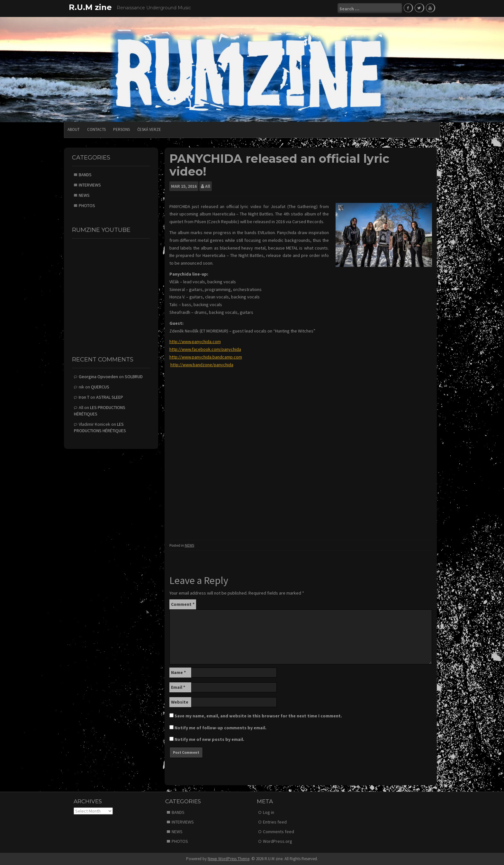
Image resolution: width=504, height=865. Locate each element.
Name (178, 672)
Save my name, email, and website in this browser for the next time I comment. (258, 715)
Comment (183, 604)
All (208, 186)
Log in (269, 812)
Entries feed (275, 822)
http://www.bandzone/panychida (202, 364)
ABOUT (74, 129)
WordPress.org (278, 841)
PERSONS (122, 129)
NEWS (189, 545)
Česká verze (149, 129)
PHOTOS (87, 205)
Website (180, 701)
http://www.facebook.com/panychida (205, 349)
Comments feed (279, 831)
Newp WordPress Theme (229, 858)
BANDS (85, 174)
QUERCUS (100, 387)
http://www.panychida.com (195, 341)
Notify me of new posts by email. (209, 739)
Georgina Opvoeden (98, 376)
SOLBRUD (134, 376)
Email (178, 687)
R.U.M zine (90, 7)
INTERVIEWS (90, 185)
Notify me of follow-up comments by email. (221, 727)
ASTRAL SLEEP (110, 397)
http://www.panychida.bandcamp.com (206, 357)
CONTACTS (96, 129)
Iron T (84, 397)
